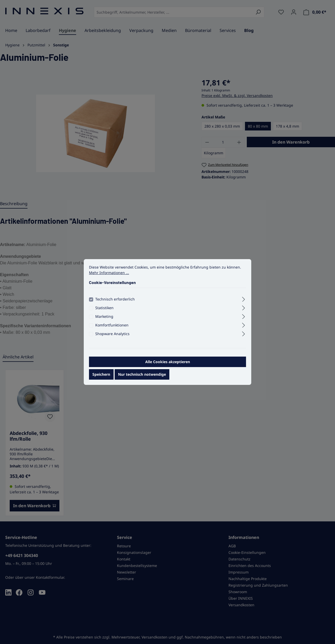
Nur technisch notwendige (142, 378)
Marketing (104, 320)
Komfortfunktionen (112, 328)
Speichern (101, 378)
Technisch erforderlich (115, 302)
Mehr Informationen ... (109, 276)
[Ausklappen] (244, 302)
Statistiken (104, 311)
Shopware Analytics (112, 337)
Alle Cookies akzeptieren (168, 365)
